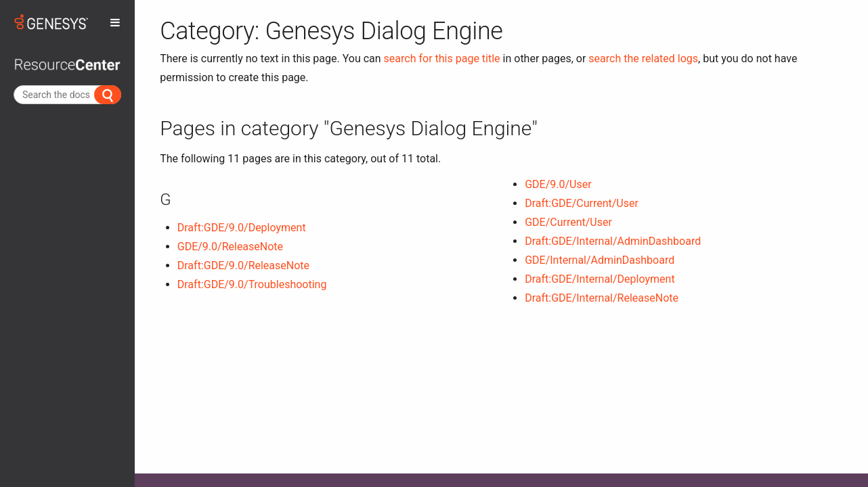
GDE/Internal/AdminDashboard (600, 260)
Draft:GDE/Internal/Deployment (600, 279)
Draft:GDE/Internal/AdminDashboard (613, 241)
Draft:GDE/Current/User (582, 203)
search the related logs (643, 59)
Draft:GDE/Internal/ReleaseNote (602, 298)
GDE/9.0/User (558, 184)
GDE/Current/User (568, 222)
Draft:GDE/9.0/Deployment (242, 228)
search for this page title (442, 59)
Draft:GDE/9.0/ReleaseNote (243, 265)
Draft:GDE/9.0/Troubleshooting (252, 284)
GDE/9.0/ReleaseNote (230, 247)
